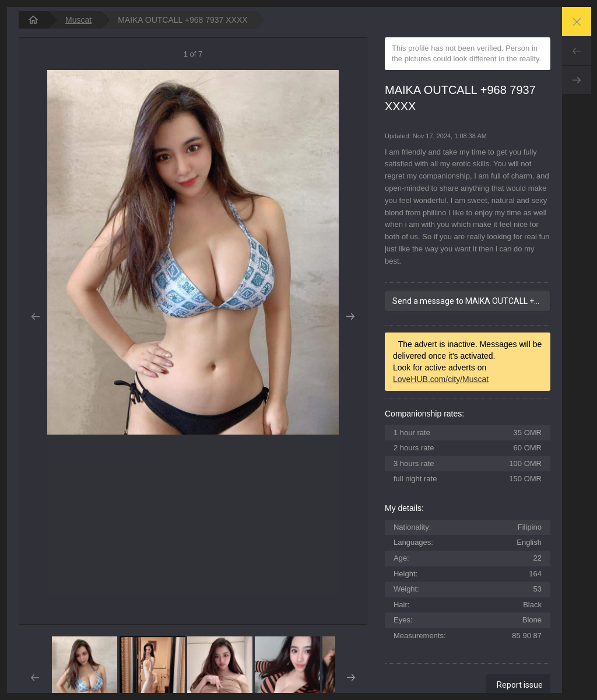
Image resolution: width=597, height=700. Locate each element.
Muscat (78, 20)
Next (577, 80)
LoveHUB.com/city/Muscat (441, 379)
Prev (577, 51)
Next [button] (351, 317)
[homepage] (33, 20)
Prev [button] (35, 317)
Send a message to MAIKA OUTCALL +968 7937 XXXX (471, 301)
